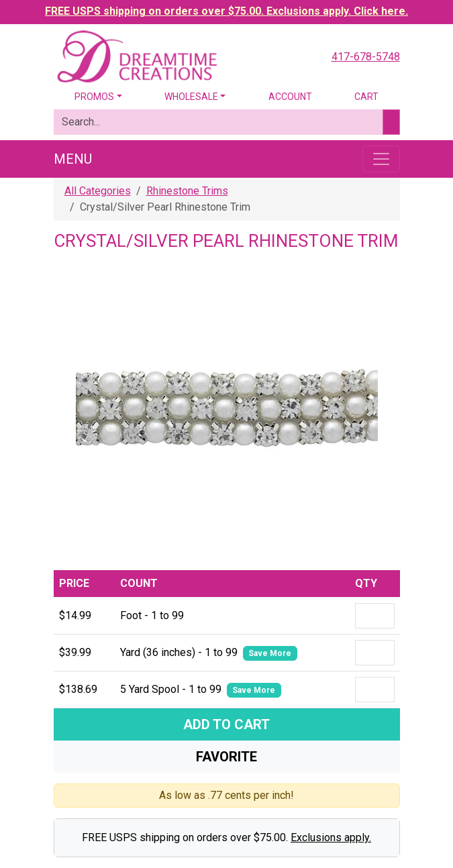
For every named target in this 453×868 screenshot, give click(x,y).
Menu (73, 159)
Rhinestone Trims (187, 191)
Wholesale (191, 97)
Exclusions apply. (331, 837)
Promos (94, 97)
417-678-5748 (366, 57)
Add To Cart (226, 724)
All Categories (98, 191)
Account (290, 97)
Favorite (226, 757)
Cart (366, 97)
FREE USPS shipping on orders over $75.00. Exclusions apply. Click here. (226, 11)
